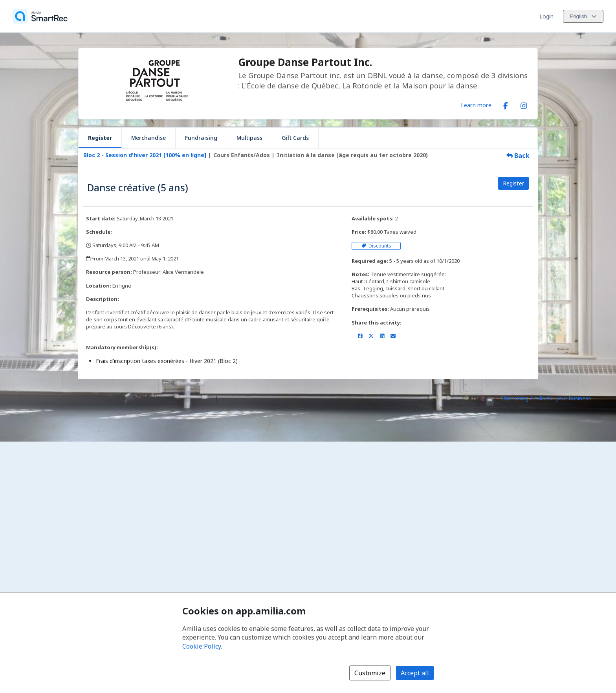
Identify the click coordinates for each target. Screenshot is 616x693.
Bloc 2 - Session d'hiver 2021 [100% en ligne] (145, 155)
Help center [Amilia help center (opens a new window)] (154, 398)
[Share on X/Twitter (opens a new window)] (371, 336)
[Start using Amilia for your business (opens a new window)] (552, 398)
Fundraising (201, 138)
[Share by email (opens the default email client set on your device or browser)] (393, 336)
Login (546, 16)
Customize (370, 673)
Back (518, 156)
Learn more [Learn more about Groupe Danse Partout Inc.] (476, 105)
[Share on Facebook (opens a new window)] (360, 336)
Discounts (376, 246)
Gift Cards (295, 138)
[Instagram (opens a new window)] (524, 104)
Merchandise (148, 138)
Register (100, 138)
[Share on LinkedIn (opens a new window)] (382, 336)
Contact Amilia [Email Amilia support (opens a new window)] (194, 398)
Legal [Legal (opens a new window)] (227, 398)
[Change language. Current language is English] (583, 16)
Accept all (415, 673)
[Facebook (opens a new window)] (506, 104)
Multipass (249, 138)
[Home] (40, 16)
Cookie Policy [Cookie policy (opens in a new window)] (202, 646)
